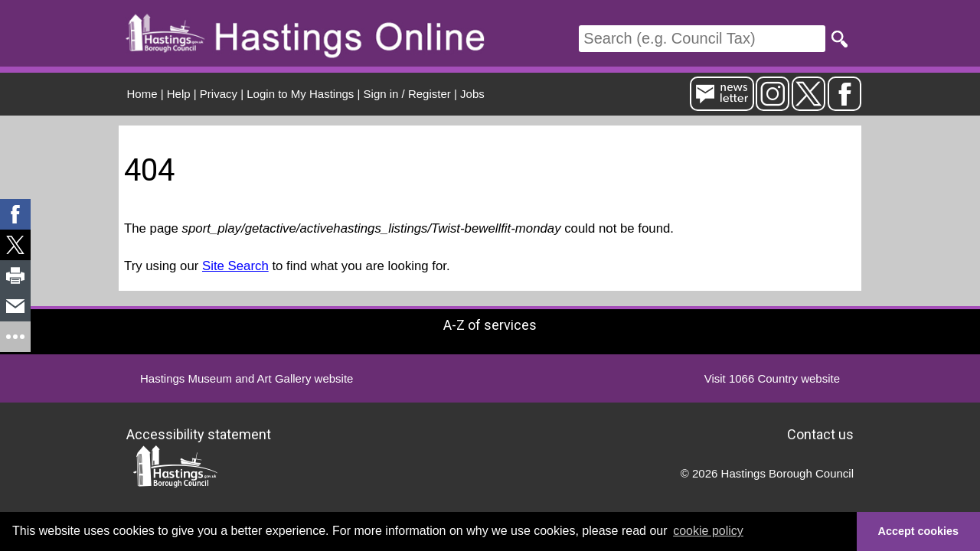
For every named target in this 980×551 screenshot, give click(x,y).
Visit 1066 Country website (772, 378)
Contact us (820, 434)
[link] (15, 214)
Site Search (235, 266)
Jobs (472, 94)
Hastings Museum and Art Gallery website (247, 378)
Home (142, 94)
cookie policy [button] (708, 531)
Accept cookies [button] (919, 531)
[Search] (702, 39)
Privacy (219, 94)
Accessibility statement (199, 434)
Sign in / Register (407, 94)
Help (179, 94)
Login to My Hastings (300, 94)
